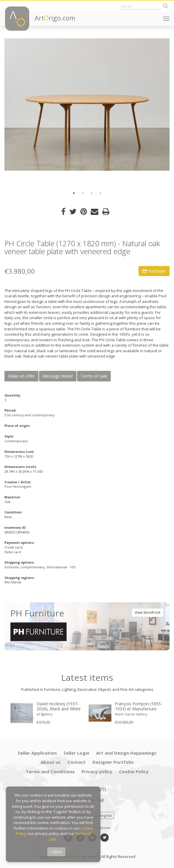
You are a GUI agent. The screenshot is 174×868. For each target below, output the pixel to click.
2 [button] (83, 193)
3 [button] (92, 193)
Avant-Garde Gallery (131, 714)
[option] (87, 105)
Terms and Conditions (50, 771)
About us (51, 762)
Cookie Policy (134, 771)
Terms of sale (94, 376)
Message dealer (58, 376)
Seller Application (37, 753)
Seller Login (76, 753)
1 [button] (74, 193)
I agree (56, 852)
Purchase (154, 271)
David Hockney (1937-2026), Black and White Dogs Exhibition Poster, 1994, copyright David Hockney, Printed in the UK (59, 707)
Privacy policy (97, 771)
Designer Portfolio (113, 762)
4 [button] (100, 193)
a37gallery (45, 714)
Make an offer (21, 376)
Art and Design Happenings (126, 753)
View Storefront (148, 612)
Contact (77, 762)
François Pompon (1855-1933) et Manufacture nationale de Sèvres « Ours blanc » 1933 (139, 707)
